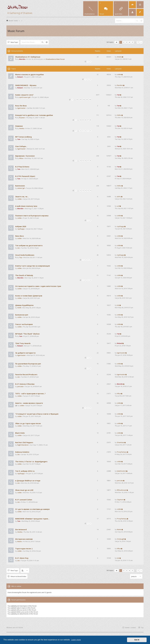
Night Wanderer (23, 445)
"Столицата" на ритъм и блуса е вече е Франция (37, 414)
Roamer (22, 118)
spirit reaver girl (25, 97)
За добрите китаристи (25, 353)
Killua (21, 158)
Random (120, 85)
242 (77, 100)
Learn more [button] (76, 640)
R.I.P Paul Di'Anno (22, 167)
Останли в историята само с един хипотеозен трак (38, 286)
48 (90, 120)
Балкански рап (22, 315)
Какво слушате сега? (24, 95)
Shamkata (121, 442)
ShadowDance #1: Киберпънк (28, 57)
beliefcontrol (121, 471)
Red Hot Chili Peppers (24, 442)
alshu (119, 197)
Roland (20, 77)
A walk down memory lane (26, 206)
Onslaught (121, 539)
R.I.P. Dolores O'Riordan (25, 384)
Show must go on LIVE (24, 490)
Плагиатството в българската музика (32, 216)
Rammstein (20, 186)
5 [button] (132, 42)
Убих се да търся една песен (28, 423)
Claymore (120, 500)
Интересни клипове (24, 539)
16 (85, 161)
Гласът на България (24, 324)
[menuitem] (132, 5)
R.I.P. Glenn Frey (22, 558)
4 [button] (130, 42)
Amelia (119, 57)
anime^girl (21, 188)
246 (90, 100)
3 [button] (127, 42)
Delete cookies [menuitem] (130, 627)
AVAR (19, 308)
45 (83, 120)
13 (83, 191)
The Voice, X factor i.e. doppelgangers (31, 462)
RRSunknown (122, 490)
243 (81, 100)
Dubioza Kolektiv (22, 452)
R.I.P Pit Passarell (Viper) (25, 176)
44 (81, 120)
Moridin (22, 59)
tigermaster (21, 108)
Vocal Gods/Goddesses (25, 255)
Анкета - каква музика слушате (29, 403)
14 (81, 161)
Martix (119, 529)
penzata (20, 386)
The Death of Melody (24, 275)
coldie (119, 74)
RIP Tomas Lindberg (23, 137)
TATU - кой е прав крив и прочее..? (30, 394)
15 (83, 161)
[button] (116, 42)
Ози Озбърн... (21, 146)
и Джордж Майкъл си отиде (28, 481)
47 (88, 120)
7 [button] (138, 42)
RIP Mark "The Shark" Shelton (27, 334)
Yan (118, 95)
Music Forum (16, 31)
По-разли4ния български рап (28, 364)
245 (87, 100)
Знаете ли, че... (22, 197)
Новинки (19, 126)
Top (142, 627)
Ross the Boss (21, 106)
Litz (19, 248)
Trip (21, 257)
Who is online (16, 586)
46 (85, 120)
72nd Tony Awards (23, 343)
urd (118, 206)
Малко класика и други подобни (29, 75)
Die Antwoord (21, 530)
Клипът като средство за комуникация (33, 266)
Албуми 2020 (21, 226)
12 (81, 191)
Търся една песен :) (24, 549)
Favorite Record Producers (26, 375)
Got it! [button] (137, 640)
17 (88, 161)
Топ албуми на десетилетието (29, 245)
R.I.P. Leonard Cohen (24, 500)
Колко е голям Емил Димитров (29, 296)
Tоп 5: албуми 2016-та (25, 471)
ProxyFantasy (122, 452)
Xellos (119, 115)
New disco (20, 236)
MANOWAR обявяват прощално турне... (32, 519)
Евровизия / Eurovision (25, 156)
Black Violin (20, 433)
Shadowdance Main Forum (55, 59)
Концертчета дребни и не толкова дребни (34, 115)
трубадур (21, 229)
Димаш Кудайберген (24, 305)
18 (90, 161)
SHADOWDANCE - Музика (26, 85)
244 (84, 100)
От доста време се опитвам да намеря (32, 509)
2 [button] (124, 42)
